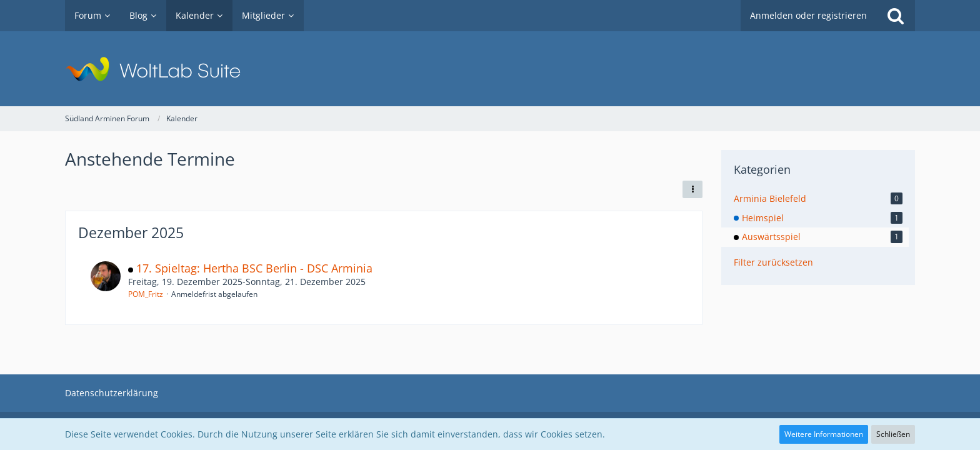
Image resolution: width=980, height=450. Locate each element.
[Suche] (896, 16)
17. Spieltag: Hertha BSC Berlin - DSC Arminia (254, 268)
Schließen (893, 434)
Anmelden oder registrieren (808, 15)
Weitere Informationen (824, 434)
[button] (692, 189)
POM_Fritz (146, 294)
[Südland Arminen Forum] (490, 69)
